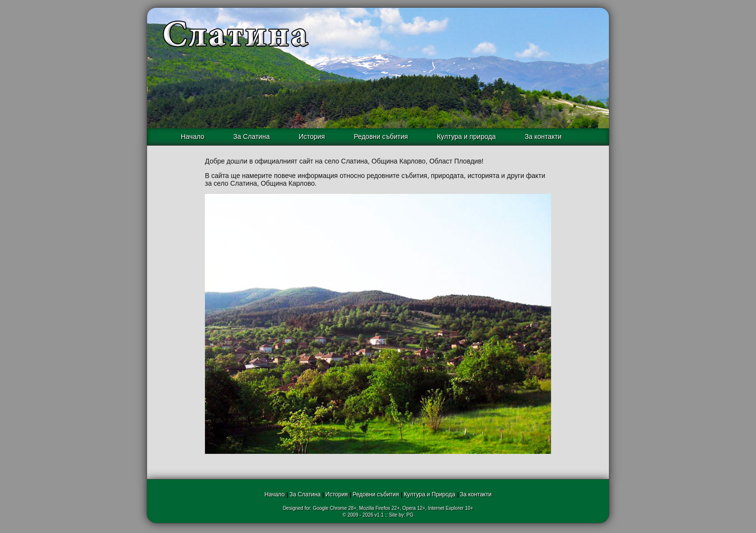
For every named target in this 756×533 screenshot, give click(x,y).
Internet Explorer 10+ (451, 508)
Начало (193, 137)
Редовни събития (381, 137)
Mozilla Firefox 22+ (379, 508)
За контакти (543, 137)
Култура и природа (466, 137)
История (311, 137)
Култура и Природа (429, 494)
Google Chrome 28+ (335, 508)
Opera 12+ (414, 508)
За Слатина (252, 137)
